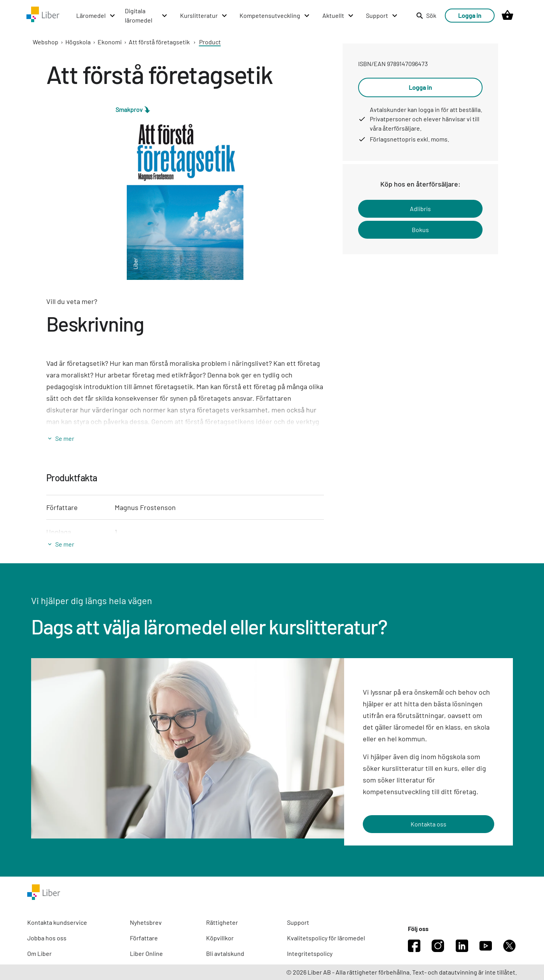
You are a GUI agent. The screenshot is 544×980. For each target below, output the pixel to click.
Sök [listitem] (426, 15)
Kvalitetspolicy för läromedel (326, 938)
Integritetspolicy (310, 953)
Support (298, 922)
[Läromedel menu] (96, 16)
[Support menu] (382, 16)
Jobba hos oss (47, 938)
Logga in (470, 15)
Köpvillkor (220, 938)
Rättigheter (222, 922)
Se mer (65, 438)
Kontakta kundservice (57, 922)
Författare (144, 938)
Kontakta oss (429, 824)
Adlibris (420, 209)
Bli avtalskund (225, 953)
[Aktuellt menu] (338, 16)
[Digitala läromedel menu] (147, 16)
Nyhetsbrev (146, 922)
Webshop (45, 42)
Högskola (78, 42)
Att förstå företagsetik (159, 42)
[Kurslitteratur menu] (204, 16)
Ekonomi (110, 42)
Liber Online (146, 953)
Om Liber (39, 953)
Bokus (420, 230)
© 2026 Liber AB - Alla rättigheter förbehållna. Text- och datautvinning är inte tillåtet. (401, 972)
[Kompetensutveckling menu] (275, 16)
